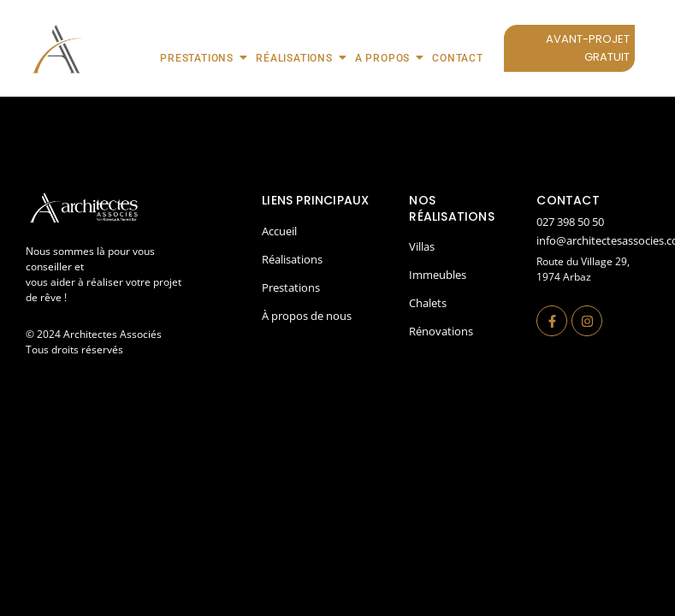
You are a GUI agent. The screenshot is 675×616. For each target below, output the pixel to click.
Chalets (428, 303)
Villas (422, 246)
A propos (388, 57)
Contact (458, 58)
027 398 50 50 (570, 222)
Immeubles (438, 275)
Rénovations (441, 331)
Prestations (202, 57)
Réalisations (300, 57)
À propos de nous (307, 316)
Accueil (279, 231)
